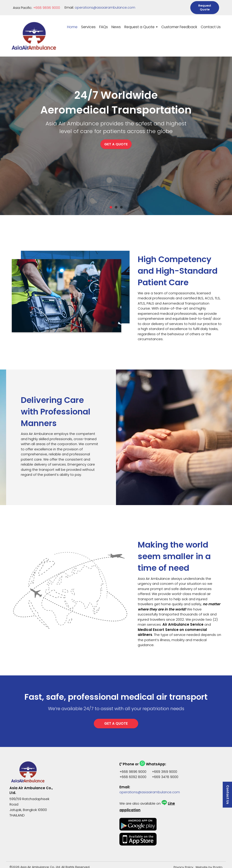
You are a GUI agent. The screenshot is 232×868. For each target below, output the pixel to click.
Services (88, 23)
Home (72, 23)
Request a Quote (141, 23)
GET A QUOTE (116, 144)
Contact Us (211, 23)
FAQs (104, 23)
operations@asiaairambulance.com (105, 6)
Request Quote (205, 6)
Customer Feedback (179, 23)
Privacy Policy (183, 863)
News (116, 23)
